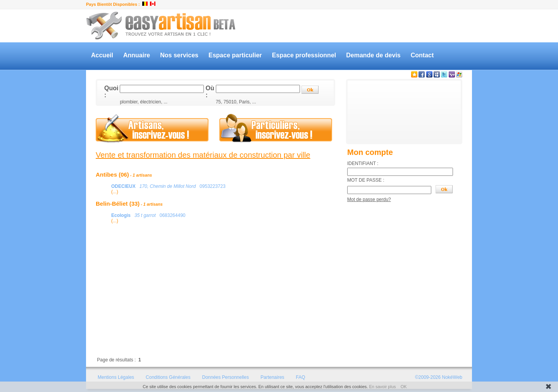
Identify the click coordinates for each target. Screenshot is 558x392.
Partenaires (272, 377)
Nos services (179, 55)
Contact (422, 55)
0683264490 (148, 215)
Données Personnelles (225, 377)
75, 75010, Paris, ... (236, 102)
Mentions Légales (116, 377)
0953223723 (168, 186)
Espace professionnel (304, 55)
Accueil (102, 55)
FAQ (301, 377)
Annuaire (137, 55)
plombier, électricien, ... (144, 102)
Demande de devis (373, 55)
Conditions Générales (168, 377)
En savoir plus (382, 387)
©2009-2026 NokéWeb (439, 377)
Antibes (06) (124, 175)
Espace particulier (235, 55)
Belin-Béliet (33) (129, 204)
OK (404, 387)
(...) (115, 192)
